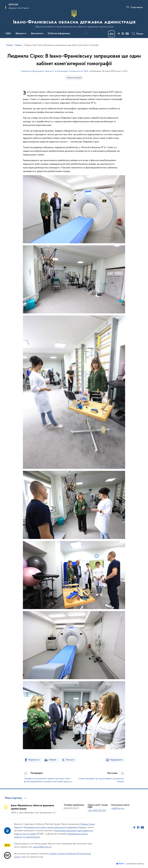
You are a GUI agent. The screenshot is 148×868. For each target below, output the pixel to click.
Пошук (140, 34)
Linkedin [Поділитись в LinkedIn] (53, 760)
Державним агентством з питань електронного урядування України (55, 827)
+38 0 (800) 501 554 (97, 811)
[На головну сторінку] (74, 19)
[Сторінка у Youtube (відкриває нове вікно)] (127, 34)
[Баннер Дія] (112, 34)
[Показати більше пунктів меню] (86, 33)
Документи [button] (37, 34)
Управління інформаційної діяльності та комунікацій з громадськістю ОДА (54, 71)
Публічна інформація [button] (59, 34)
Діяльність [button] (21, 34)
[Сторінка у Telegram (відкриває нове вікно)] (119, 34)
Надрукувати (116, 760)
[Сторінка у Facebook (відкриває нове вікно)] (123, 34)
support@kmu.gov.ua (42, 847)
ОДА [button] (8, 34)
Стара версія (136, 7)
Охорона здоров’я (74, 78)
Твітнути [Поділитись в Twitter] (70, 760)
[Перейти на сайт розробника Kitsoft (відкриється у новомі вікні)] (120, 864)
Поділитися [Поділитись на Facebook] (34, 760)
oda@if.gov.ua (118, 808)
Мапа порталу (14, 798)
